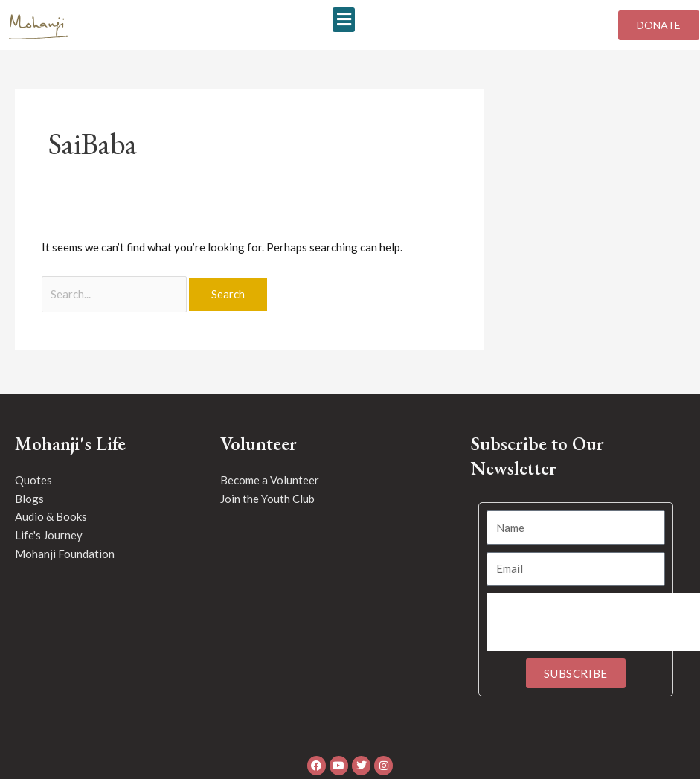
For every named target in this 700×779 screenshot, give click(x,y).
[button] (344, 20)
